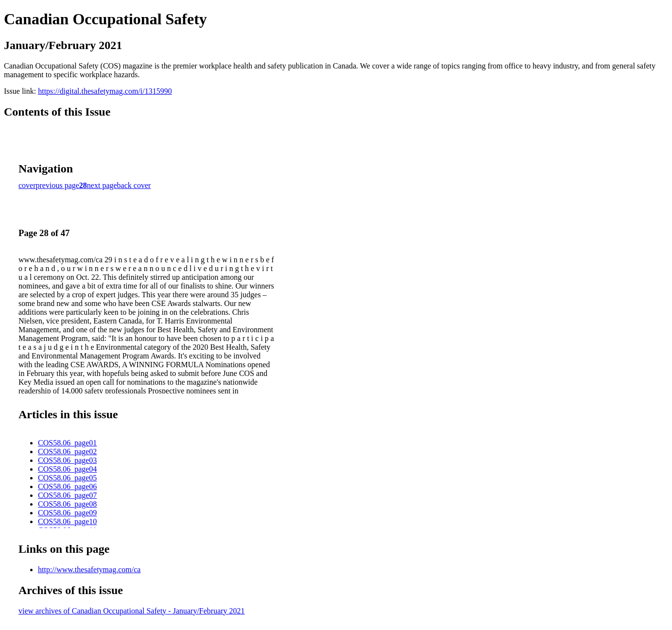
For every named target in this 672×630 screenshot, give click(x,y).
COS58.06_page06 (67, 486)
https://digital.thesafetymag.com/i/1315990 (105, 91)
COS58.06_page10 (67, 521)
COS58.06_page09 (67, 513)
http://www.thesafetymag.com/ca (89, 570)
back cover (134, 185)
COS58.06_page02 (67, 451)
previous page (58, 185)
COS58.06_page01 (67, 443)
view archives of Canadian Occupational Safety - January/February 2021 (132, 611)
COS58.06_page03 (67, 460)
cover (27, 185)
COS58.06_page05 (67, 478)
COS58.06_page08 (67, 504)
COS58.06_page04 (67, 469)
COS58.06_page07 (67, 495)
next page (102, 185)
